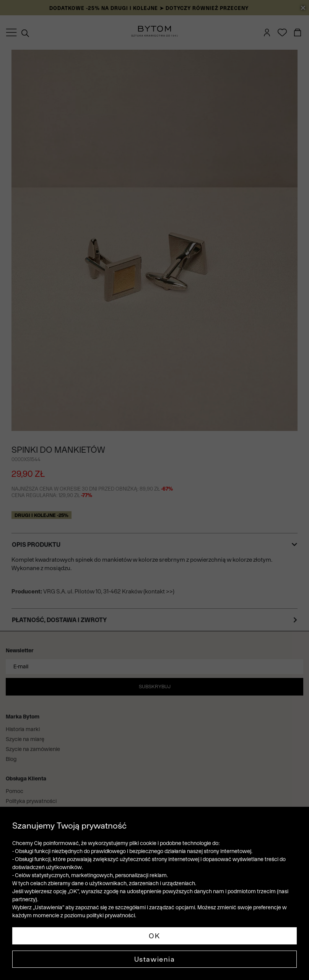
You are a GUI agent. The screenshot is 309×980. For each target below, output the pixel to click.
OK (154, 936)
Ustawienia (155, 959)
